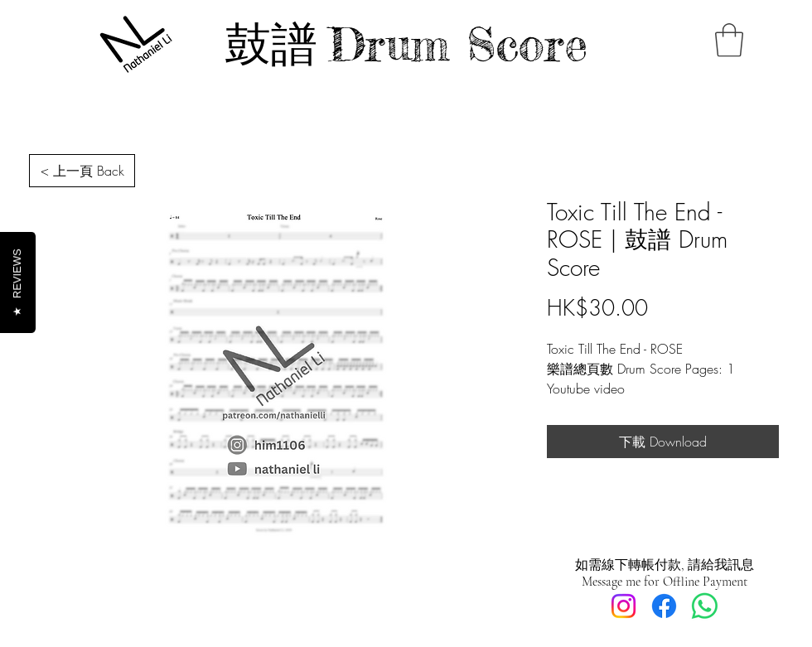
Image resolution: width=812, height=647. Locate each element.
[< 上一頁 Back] (82, 171)
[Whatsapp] (705, 606)
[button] (729, 40)
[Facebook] (664, 606)
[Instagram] (623, 606)
